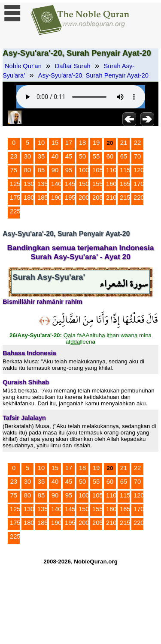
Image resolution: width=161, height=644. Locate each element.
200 (84, 198)
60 (110, 156)
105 (97, 170)
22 (137, 143)
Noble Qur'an (23, 66)
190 (56, 198)
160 (111, 184)
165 (125, 184)
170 (139, 184)
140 (56, 184)
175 (15, 198)
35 (41, 156)
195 (70, 198)
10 (41, 143)
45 (69, 156)
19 (96, 143)
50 (82, 156)
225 (15, 211)
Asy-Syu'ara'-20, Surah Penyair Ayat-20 (93, 75)
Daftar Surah (73, 66)
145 (70, 184)
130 (29, 184)
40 (55, 156)
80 (27, 170)
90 (55, 170)
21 (124, 143)
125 (15, 184)
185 (43, 198)
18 (82, 143)
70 (137, 156)
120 (139, 170)
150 (84, 184)
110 (111, 170)
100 (84, 170)
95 (69, 170)
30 (27, 156)
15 (55, 143)
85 (41, 170)
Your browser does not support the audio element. (81, 97)
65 (124, 156)
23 (14, 156)
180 (29, 198)
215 (125, 198)
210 (111, 198)
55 (96, 156)
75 (14, 170)
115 (125, 170)
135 (43, 184)
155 (97, 184)
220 (139, 198)
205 (97, 198)
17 (69, 143)
